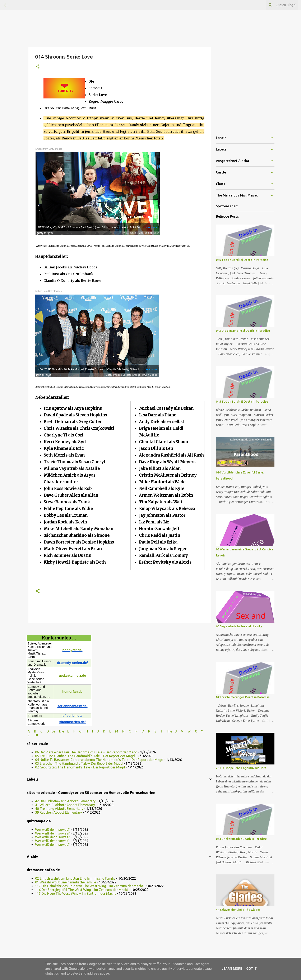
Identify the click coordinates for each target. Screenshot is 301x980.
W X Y (196, 731)
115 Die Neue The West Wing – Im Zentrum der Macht (75, 893)
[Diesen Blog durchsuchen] (276, 5)
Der (54, 731)
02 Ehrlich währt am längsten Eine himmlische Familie (75, 878)
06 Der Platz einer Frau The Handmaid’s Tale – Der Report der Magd (86, 752)
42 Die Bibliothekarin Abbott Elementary (65, 801)
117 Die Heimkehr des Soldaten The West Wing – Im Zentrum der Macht (89, 886)
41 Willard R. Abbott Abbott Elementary (65, 805)
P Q (140, 731)
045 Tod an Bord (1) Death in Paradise (242, 402)
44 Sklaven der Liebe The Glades (238, 910)
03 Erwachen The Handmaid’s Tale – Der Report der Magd (79, 763)
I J (96, 731)
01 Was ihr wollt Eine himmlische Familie (66, 882)
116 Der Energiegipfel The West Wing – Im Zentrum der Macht (82, 890)
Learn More (232, 969)
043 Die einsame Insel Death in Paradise (243, 331)
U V (179, 731)
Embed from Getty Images (49, 149)
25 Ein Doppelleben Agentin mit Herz (241, 768)
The (169, 731)
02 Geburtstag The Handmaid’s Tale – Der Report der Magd (80, 767)
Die (62, 731)
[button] (38, 67)
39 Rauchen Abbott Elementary (59, 812)
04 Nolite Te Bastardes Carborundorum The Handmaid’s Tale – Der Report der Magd (99, 760)
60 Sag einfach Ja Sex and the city (239, 626)
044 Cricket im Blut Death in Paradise (241, 839)
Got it (251, 969)
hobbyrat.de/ (72, 650)
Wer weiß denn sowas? (52, 829)
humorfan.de (72, 692)
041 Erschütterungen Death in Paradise (243, 697)
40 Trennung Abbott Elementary (59, 809)
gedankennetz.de (73, 676)
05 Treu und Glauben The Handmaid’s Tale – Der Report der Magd (85, 756)
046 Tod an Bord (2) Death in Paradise (242, 260)
